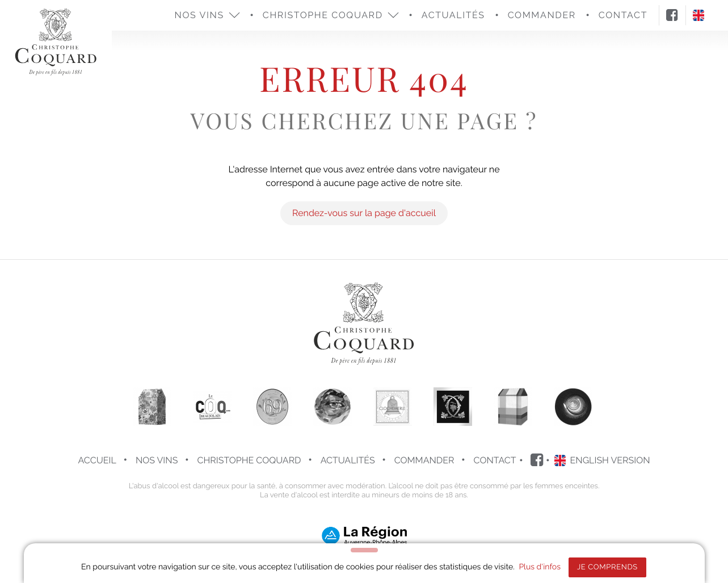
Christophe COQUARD (249, 460)
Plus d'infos (540, 567)
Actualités (453, 15)
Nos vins (157, 460)
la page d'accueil (400, 213)
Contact (495, 460)
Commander (424, 460)
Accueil (97, 460)
